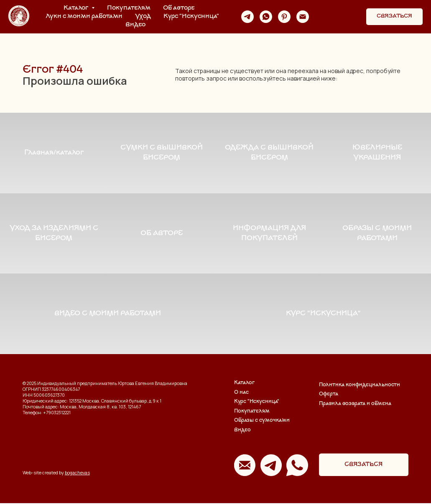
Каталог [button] (77, 8)
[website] (321, 17)
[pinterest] (284, 17)
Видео (135, 25)
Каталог (244, 384)
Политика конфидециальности (360, 386)
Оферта (329, 395)
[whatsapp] (266, 17)
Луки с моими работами (84, 16)
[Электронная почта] (303, 17)
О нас (241, 394)
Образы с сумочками (262, 422)
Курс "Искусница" (191, 16)
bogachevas (77, 474)
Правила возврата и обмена (355, 405)
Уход (143, 16)
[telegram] (247, 17)
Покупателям (129, 8)
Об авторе (179, 8)
